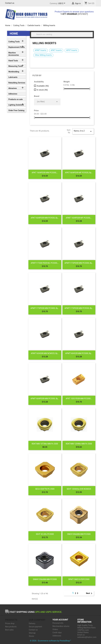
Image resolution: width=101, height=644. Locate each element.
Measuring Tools (15, 66)
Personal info (58, 623)
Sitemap (32, 633)
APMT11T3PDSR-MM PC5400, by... (45, 308)
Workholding (14, 72)
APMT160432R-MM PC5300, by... (79, 353)
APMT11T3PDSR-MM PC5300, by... (79, 263)
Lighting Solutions (16, 105)
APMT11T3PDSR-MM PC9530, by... (79, 308)
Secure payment (35, 627)
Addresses (57, 636)
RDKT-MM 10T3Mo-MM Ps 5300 (45, 444)
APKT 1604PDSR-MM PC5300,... (45, 173)
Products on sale (16, 99)
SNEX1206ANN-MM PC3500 (79, 534)
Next (90, 593)
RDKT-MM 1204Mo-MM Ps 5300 (79, 444)
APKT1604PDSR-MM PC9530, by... (45, 218)
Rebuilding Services (17, 83)
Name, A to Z (83, 131)
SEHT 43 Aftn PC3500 (45, 534)
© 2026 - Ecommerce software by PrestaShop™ (51, 641)
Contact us (10, 3)
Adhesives (13, 94)
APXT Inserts (72, 50)
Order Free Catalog (16, 110)
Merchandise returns (61, 626)
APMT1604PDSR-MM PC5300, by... (45, 399)
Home (14, 34)
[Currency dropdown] (62, 4)
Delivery (32, 623)
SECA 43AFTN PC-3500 (45, 489)
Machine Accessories (14, 54)
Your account (60, 620)
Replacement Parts (17, 47)
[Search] (62, 35)
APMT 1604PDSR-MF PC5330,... (79, 218)
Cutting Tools (14, 42)
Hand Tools (13, 61)
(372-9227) (74, 14)
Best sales (9, 630)
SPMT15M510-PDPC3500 (79, 579)
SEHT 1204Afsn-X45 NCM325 (79, 489)
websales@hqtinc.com (87, 637)
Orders (55, 629)
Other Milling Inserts (43, 55)
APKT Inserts (56, 50)
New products (11, 627)
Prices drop (10, 623)
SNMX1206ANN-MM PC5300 (45, 579)
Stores (31, 636)
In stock (42, 90)
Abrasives (13, 88)
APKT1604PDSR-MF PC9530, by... (79, 173)
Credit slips (57, 633)
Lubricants (13, 77)
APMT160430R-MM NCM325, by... (45, 353)
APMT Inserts (41, 50)
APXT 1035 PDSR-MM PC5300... (79, 399)
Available (43, 86)
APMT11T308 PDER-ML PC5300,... (45, 263)
